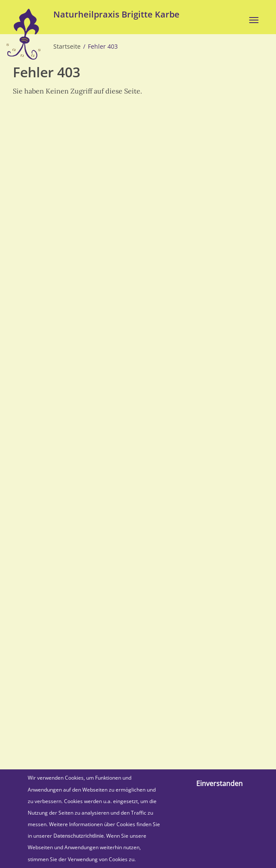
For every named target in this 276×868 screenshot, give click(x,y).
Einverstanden (219, 783)
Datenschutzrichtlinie (78, 836)
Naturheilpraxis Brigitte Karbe (116, 14)
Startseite (67, 47)
